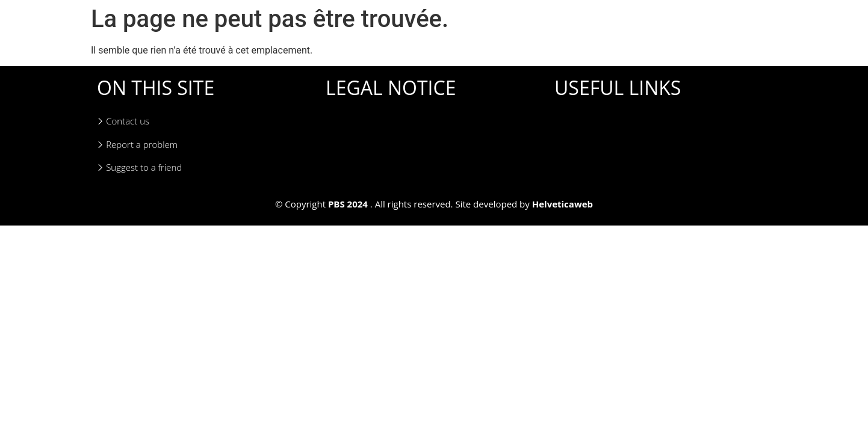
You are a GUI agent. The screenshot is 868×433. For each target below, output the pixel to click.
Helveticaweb (563, 204)
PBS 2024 (348, 204)
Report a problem (137, 145)
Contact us (123, 121)
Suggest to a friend (139, 167)
